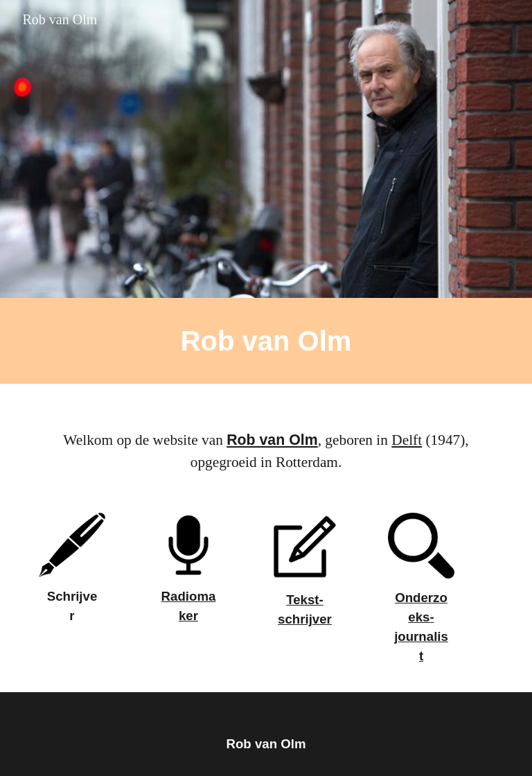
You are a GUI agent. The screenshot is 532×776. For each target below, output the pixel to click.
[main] (266, 341)
